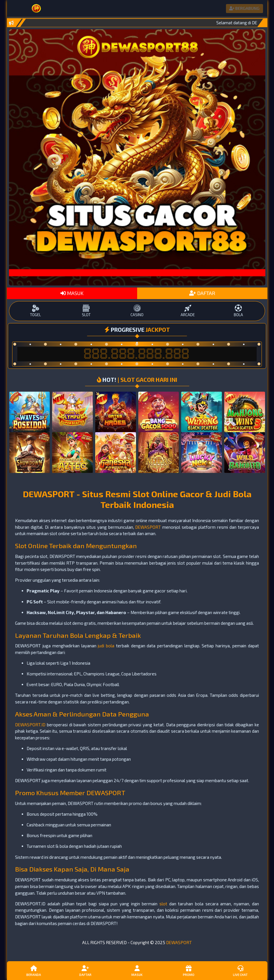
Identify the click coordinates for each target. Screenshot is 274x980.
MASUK (72, 293)
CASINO (137, 311)
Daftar (85, 970)
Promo (189, 970)
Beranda (34, 970)
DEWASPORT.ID (30, 725)
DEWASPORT (148, 527)
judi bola (106, 646)
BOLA (238, 311)
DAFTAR (202, 293)
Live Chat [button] (240, 970)
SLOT (86, 311)
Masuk (137, 970)
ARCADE (188, 311)
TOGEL (35, 311)
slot (163, 904)
